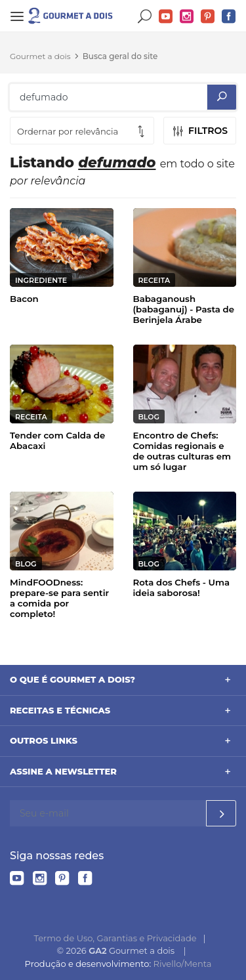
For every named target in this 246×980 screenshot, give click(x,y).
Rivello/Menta (183, 964)
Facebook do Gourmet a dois (229, 17)
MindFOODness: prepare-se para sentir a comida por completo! (59, 598)
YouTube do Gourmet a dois (166, 17)
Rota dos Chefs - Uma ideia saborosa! (182, 587)
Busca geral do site (120, 56)
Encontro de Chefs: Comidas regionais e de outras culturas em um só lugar (182, 451)
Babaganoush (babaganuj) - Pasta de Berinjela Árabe (184, 309)
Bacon (24, 299)
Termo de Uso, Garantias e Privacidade (115, 938)
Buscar (145, 17)
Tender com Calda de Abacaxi (57, 440)
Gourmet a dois (40, 56)
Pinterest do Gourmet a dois (208, 17)
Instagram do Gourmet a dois (187, 17)
